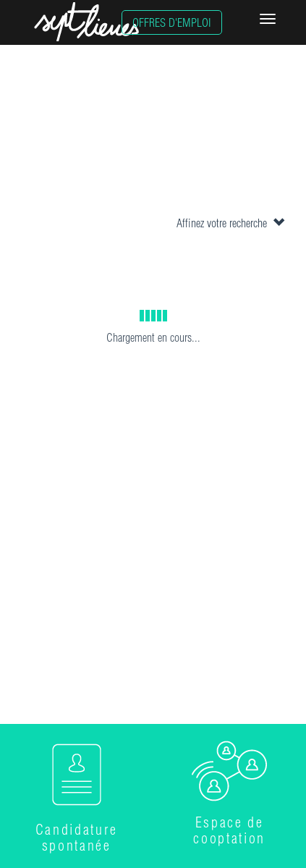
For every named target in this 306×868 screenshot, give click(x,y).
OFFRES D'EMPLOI (172, 22)
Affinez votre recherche (230, 223)
